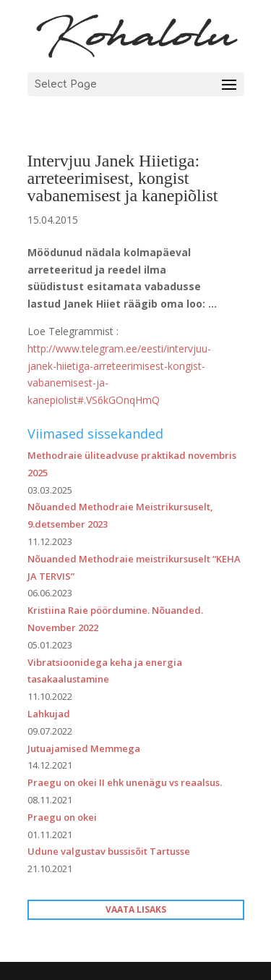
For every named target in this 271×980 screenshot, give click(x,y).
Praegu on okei (62, 817)
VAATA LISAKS (136, 909)
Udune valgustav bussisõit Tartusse (109, 851)
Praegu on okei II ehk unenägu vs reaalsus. (125, 782)
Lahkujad (49, 714)
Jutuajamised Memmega (84, 748)
